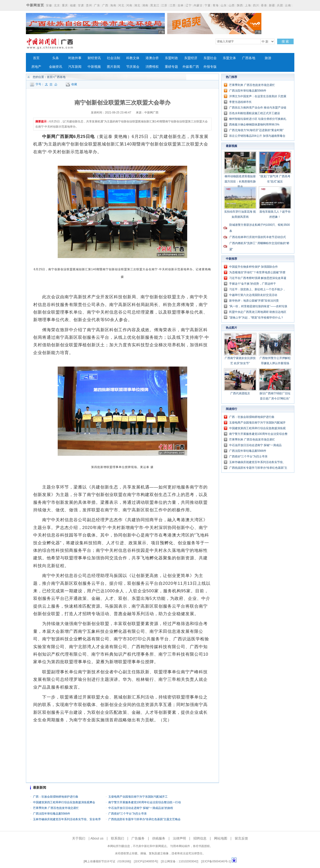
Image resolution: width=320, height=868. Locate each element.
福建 (73, 5)
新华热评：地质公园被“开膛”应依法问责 (254, 301)
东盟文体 (229, 58)
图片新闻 (113, 67)
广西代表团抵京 (240, 393)
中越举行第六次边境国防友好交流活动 (253, 295)
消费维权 (152, 67)
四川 (256, 5)
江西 (173, 5)
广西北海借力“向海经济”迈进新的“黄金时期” (256, 130)
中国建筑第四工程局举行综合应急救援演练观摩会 (64, 802)
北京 (57, 5)
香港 (264, 5)
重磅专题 (171, 67)
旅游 (268, 58)
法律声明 (179, 838)
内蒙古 (198, 5)
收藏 (74, 84)
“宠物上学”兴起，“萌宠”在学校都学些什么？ (256, 318)
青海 (216, 5)
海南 (113, 5)
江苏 (164, 5)
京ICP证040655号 (146, 861)
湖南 (145, 5)
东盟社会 (210, 58)
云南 (288, 5)
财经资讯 (94, 58)
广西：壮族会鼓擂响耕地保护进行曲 (56, 797)
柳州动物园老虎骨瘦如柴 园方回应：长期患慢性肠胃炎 (240, 182)
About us (97, 838)
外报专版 (210, 67)
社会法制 (113, 58)
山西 (232, 5)
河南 (129, 5)
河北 (121, 5)
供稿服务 (159, 838)
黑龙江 (155, 5)
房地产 (36, 67)
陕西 (240, 5)
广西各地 (249, 58)
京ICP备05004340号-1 (216, 861)
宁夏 (208, 5)
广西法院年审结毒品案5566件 (52, 814)
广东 (97, 5)
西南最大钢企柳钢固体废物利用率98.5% (254, 125)
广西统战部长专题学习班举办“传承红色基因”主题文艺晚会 (145, 819)
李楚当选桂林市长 (240, 102)
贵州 (89, 5)
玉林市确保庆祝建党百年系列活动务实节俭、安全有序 (67, 819)
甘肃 (81, 5)
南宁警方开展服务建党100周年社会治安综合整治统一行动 (145, 802)
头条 (56, 58)
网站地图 (221, 838)
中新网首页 (35, 5)
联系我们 (117, 838)
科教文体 (133, 58)
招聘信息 (200, 838)
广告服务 (138, 838)
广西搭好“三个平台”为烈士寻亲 (128, 814)
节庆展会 (133, 67)
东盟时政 (171, 58)
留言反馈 (241, 838)
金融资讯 (56, 67)
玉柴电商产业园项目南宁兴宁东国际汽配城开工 (138, 797)
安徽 (49, 5)
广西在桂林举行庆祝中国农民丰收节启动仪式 (258, 237)
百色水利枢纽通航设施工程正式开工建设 (255, 113)
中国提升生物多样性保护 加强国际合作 (253, 267)
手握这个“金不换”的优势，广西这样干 (253, 284)
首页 (36, 58)
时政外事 (75, 58)
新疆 (272, 5)
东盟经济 (191, 58)
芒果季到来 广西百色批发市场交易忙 (56, 808)
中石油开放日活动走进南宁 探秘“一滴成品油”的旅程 (141, 808)
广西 (105, 5)
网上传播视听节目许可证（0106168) (107, 861)
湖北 (137, 5)
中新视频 (94, 67)
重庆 (65, 5)
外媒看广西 (191, 67)
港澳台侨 (152, 58)
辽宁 (189, 5)
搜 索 (285, 41)
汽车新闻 (75, 67)
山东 (224, 5)
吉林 (181, 5)
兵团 (280, 5)
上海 (248, 5)
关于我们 (79, 838)
